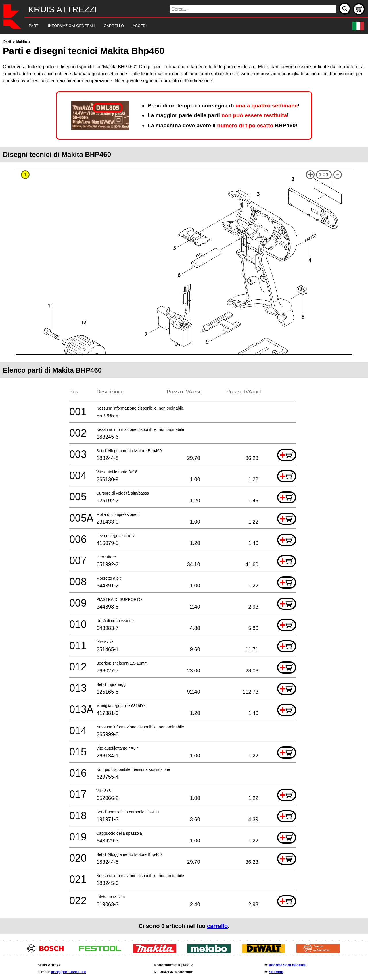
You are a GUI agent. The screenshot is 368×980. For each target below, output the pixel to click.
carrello (217, 926)
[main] (184, 486)
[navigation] (176, 26)
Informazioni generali (288, 965)
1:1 (324, 175)
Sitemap (276, 972)
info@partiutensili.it (68, 972)
